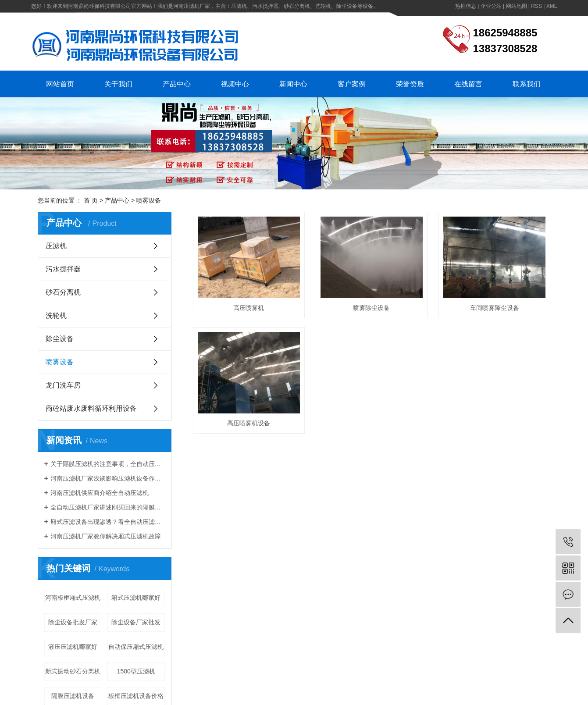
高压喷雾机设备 (249, 423)
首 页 (91, 200)
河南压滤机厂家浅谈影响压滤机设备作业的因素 (108, 478)
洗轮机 (56, 315)
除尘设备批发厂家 (73, 622)
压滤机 (56, 246)
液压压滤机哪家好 (73, 647)
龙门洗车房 (63, 385)
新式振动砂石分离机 (73, 671)
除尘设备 (60, 339)
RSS (536, 6)
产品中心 (177, 84)
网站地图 (517, 6)
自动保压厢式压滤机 (136, 647)
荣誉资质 (410, 84)
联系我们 (527, 84)
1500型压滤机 (136, 671)
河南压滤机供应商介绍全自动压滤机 (100, 493)
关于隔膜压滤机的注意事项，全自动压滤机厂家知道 (108, 464)
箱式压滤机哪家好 (136, 598)
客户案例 (352, 84)
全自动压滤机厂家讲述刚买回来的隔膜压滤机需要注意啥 (108, 507)
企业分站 (491, 6)
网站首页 (60, 84)
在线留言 (468, 84)
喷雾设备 (149, 200)
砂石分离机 (63, 292)
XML (552, 6)
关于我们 (118, 84)
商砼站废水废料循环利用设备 (91, 408)
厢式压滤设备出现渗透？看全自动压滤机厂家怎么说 (108, 522)
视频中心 (235, 84)
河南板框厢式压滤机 (73, 598)
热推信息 (466, 6)
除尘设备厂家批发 (136, 622)
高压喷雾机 (249, 308)
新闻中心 (293, 84)
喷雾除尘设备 (371, 308)
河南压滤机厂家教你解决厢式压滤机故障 (106, 536)
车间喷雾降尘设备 (495, 308)
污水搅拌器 (63, 269)
